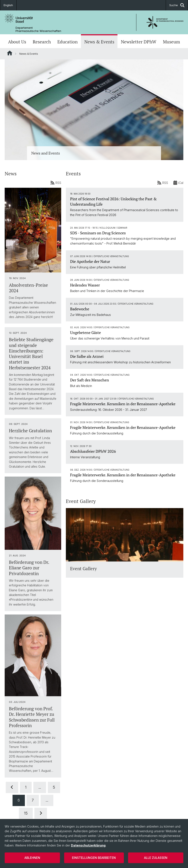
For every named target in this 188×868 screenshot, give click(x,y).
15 (26, 813)
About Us (17, 42)
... (40, 787)
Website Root (10, 53)
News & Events (99, 42)
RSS (56, 183)
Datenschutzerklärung (88, 845)
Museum (171, 42)
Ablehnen (32, 858)
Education (67, 42)
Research (42, 42)
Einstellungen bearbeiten (94, 858)
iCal (178, 183)
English (8, 5)
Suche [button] (177, 5)
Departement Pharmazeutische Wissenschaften (38, 29)
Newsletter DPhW (139, 42)
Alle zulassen (156, 858)
